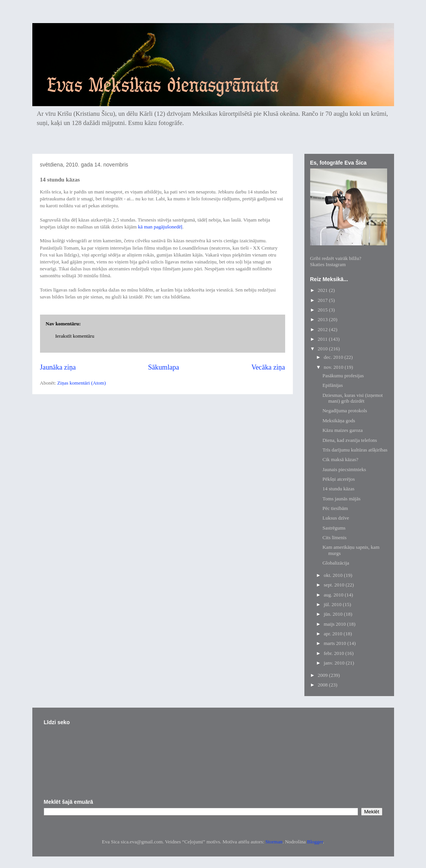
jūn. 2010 (334, 614)
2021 (323, 290)
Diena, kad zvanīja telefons (350, 440)
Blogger (315, 842)
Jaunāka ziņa (58, 367)
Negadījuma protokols (345, 411)
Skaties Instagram (328, 264)
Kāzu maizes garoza (343, 430)
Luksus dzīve (336, 518)
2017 (323, 300)
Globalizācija (336, 563)
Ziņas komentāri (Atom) (82, 383)
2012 (323, 329)
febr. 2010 (334, 653)
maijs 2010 (335, 624)
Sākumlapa (164, 367)
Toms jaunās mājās (342, 499)
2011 (323, 339)
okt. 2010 (334, 575)
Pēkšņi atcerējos (339, 479)
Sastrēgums (334, 528)
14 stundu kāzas (338, 489)
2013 (323, 319)
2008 (323, 685)
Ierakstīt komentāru (75, 336)
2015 (323, 310)
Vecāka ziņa (268, 367)
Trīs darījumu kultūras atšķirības (355, 450)
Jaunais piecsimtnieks (344, 469)
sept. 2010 (335, 585)
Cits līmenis (334, 537)
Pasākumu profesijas (343, 376)
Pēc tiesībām (335, 508)
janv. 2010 (335, 663)
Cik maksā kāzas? (340, 459)
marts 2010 (335, 643)
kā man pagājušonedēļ (160, 227)
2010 (323, 349)
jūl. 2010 (333, 604)
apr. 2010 (334, 634)
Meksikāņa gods (339, 421)
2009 (323, 675)
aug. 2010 (334, 595)
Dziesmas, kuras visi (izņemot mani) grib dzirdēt (353, 398)
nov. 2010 (334, 367)
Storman (274, 842)
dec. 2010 (334, 357)
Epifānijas (333, 385)
